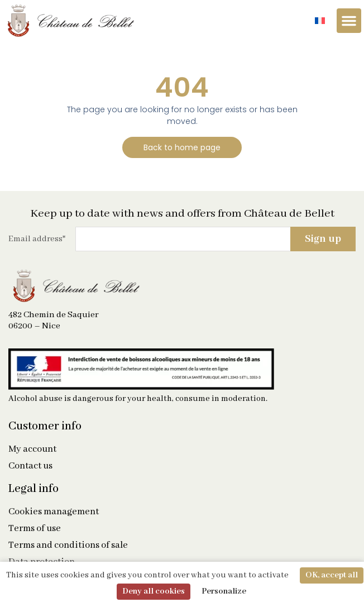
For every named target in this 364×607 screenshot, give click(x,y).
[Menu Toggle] (349, 21)
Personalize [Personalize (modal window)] (224, 591)
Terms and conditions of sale (68, 546)
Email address (37, 239)
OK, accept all (332, 575)
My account (32, 450)
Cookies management (54, 512)
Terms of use (35, 529)
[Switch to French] (320, 21)
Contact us (30, 466)
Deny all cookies (154, 591)
